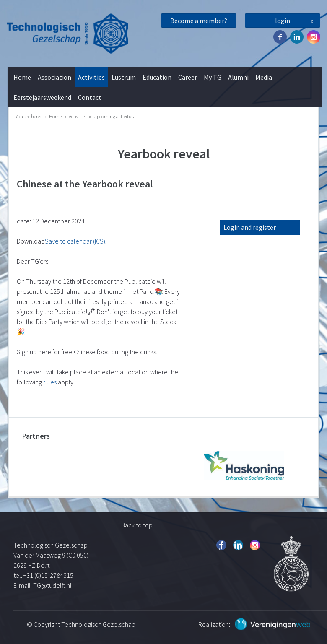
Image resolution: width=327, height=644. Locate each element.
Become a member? (199, 21)
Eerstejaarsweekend (42, 97)
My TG (213, 77)
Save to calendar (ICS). (76, 241)
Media (264, 77)
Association (54, 77)
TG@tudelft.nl (53, 585)
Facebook (280, 37)
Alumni (238, 77)
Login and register (250, 227)
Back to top (137, 525)
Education (157, 77)
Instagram (314, 37)
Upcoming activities (114, 116)
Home (22, 77)
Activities (91, 77)
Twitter (297, 37)
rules (50, 382)
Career (188, 77)
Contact (90, 97)
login (283, 21)
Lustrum (124, 77)
